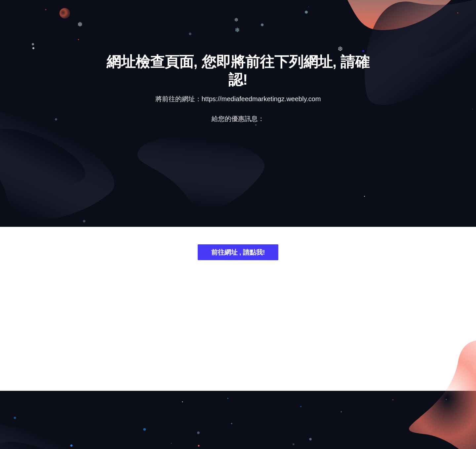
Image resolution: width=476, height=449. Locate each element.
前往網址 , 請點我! (238, 253)
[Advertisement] (238, 180)
